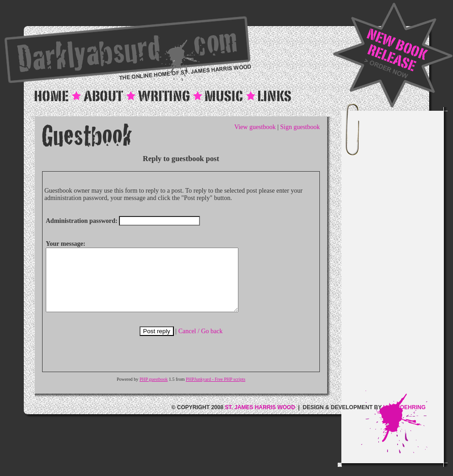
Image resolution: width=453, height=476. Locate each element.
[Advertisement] (402, 253)
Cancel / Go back (201, 343)
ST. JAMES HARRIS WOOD (260, 420)
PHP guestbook (154, 392)
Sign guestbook (300, 127)
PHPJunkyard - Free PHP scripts (216, 392)
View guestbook (255, 127)
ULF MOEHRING (404, 420)
